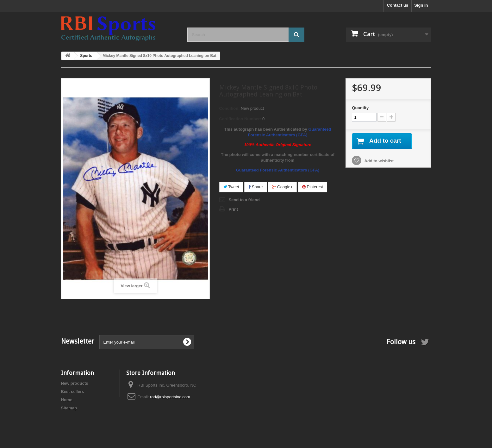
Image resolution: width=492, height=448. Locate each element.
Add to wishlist (378, 161)
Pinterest (313, 187)
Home (67, 400)
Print (234, 209)
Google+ (282, 187)
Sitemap (69, 408)
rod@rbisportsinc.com (170, 397)
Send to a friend (244, 200)
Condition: (230, 108)
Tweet (231, 187)
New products (75, 383)
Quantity (360, 108)
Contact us (398, 5)
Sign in (421, 5)
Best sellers (73, 392)
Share (255, 187)
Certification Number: (240, 119)
